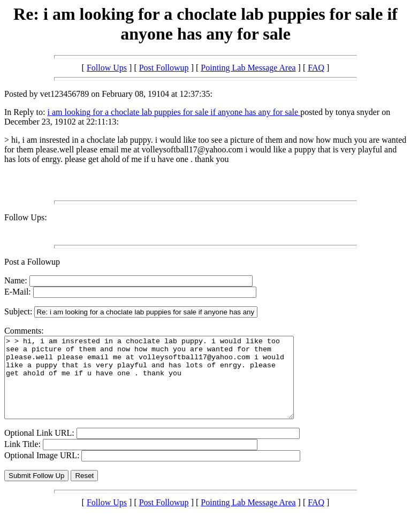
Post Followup (164, 68)
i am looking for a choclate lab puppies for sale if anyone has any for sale (174, 112)
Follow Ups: (26, 217)
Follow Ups (107, 68)
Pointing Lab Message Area (248, 68)
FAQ (316, 68)
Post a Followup (32, 262)
